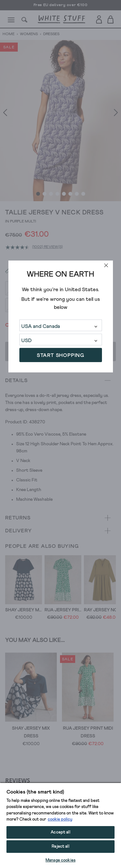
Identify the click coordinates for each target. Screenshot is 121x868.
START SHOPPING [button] (60, 355)
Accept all (60, 832)
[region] (60, 825)
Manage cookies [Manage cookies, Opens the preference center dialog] (60, 860)
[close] (106, 265)
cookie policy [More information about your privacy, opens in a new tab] (60, 819)
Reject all (60, 847)
